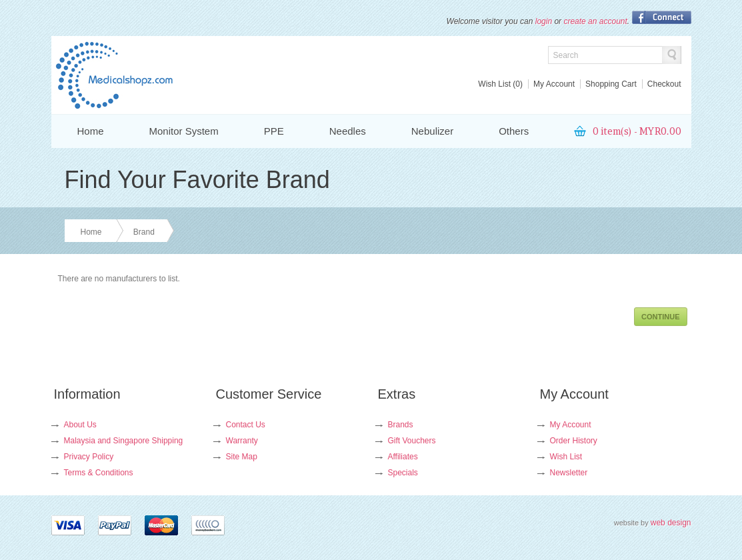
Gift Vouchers (412, 441)
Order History (574, 441)
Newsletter (569, 473)
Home (91, 131)
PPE (274, 131)
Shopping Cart (611, 84)
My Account (554, 84)
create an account (595, 21)
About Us (80, 425)
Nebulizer (432, 131)
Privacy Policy (89, 457)
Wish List (566, 457)
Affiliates (403, 457)
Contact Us (246, 425)
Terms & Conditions (99, 473)
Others (514, 131)
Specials (403, 473)
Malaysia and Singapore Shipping (124, 441)
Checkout (664, 84)
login (544, 21)
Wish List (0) (500, 84)
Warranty (242, 441)
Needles (348, 131)
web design (671, 523)
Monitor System (184, 131)
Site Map (242, 457)
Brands (401, 425)
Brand (144, 232)
